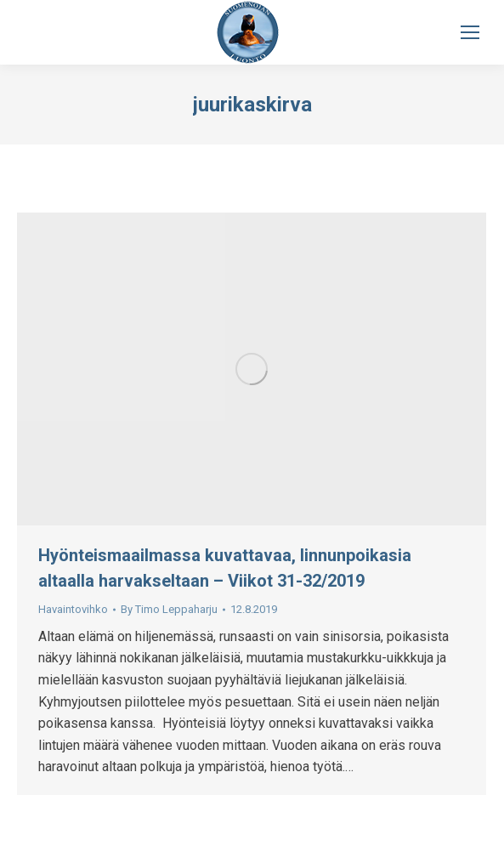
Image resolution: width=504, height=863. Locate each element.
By (169, 609)
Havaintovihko (73, 609)
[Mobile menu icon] (470, 32)
